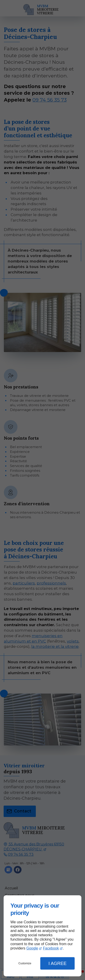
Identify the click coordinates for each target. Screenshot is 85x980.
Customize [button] (25, 963)
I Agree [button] (58, 963)
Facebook (51, 948)
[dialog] (42, 936)
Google (32, 948)
